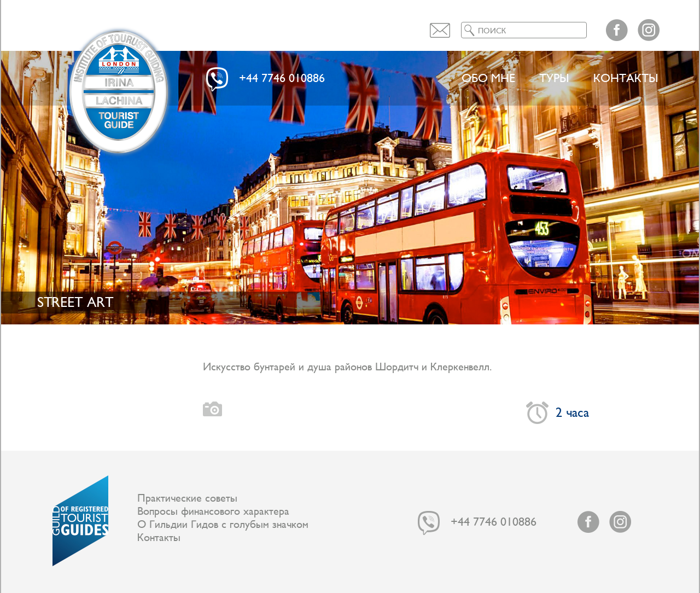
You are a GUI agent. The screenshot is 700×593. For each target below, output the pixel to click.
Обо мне (488, 79)
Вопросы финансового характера (213, 511)
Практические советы (187, 498)
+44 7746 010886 (282, 79)
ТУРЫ (554, 79)
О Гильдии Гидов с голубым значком (223, 525)
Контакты (626, 79)
